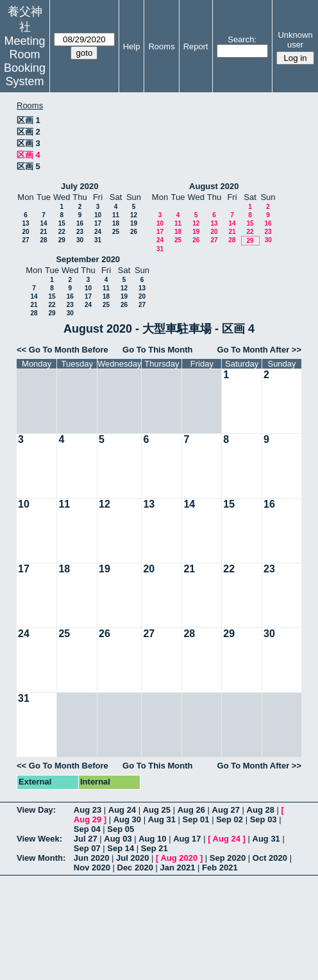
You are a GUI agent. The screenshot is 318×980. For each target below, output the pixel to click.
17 (98, 223)
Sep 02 (230, 819)
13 (25, 223)
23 (80, 232)
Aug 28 (261, 810)
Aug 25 (157, 810)
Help (132, 46)
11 (116, 215)
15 (62, 223)
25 (116, 232)
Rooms (161, 46)
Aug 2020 (179, 858)
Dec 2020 (135, 868)
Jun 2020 (92, 858)
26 (134, 232)
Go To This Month (158, 350)
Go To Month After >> (259, 350)
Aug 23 (88, 810)
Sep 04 (87, 829)
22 (62, 232)
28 (43, 240)
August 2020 (214, 186)
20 (25, 232)
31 (98, 240)
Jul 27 (86, 839)
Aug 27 (226, 810)
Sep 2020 (228, 858)
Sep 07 (87, 848)
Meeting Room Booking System (25, 61)
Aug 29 (88, 819)
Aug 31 (162, 819)
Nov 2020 (92, 868)
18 (116, 223)
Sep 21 (155, 848)
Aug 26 (191, 810)
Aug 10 (152, 839)
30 (80, 240)
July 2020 (80, 186)
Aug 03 (118, 839)
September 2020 (88, 259)
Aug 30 (127, 819)
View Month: (41, 858)
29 (62, 240)
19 (134, 223)
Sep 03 (264, 819)
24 (98, 232)
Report (196, 46)
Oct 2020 (270, 858)
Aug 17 (187, 839)
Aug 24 (122, 810)
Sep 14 (121, 848)
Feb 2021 (220, 868)
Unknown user (295, 40)
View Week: (39, 839)
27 (25, 240)
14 (43, 223)
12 (134, 215)
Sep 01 (196, 819)
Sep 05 (121, 829)
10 (98, 215)
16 (80, 223)
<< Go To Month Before (63, 350)
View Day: (36, 810)
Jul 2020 (132, 858)
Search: (242, 39)
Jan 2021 (178, 868)
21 (43, 232)
